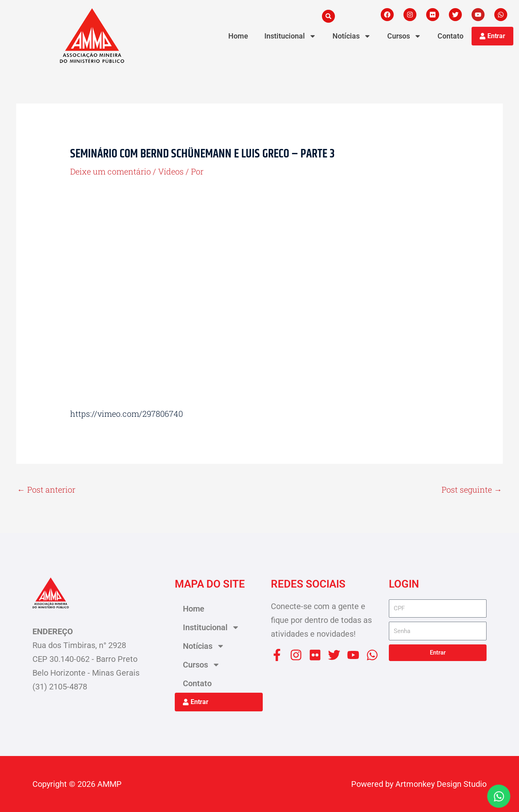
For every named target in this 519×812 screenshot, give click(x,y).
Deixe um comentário (110, 171)
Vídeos (171, 171)
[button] (328, 16)
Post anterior (46, 489)
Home (238, 36)
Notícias (352, 36)
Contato (450, 36)
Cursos (404, 36)
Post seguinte (472, 489)
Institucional (290, 36)
